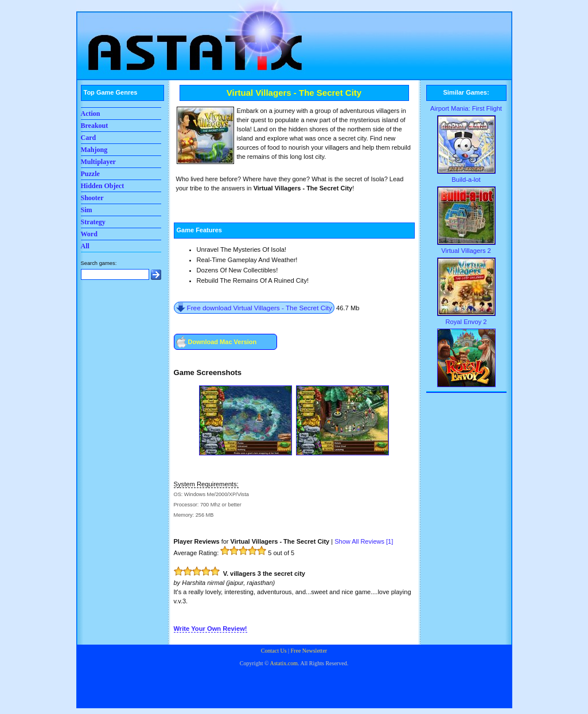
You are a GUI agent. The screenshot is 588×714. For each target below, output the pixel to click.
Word (89, 234)
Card (89, 138)
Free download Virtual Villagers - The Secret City (260, 308)
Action (91, 114)
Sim (87, 210)
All (85, 246)
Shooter (92, 198)
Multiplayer (98, 162)
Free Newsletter (309, 651)
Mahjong (94, 150)
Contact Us (274, 651)
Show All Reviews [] (364, 541)
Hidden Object (103, 186)
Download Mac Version (223, 342)
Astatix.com (284, 663)
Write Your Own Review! (211, 629)
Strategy (93, 222)
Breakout (95, 126)
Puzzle (90, 174)
